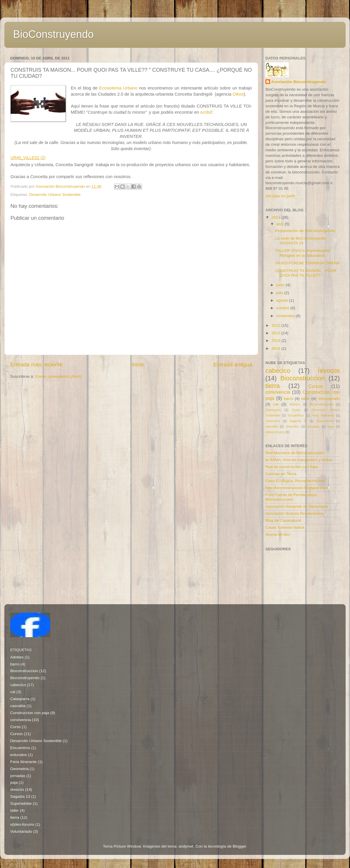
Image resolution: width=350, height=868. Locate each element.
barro (288, 399)
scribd (206, 112)
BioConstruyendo (53, 34)
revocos (329, 371)
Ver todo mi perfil (280, 196)
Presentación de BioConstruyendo (305, 231)
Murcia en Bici (278, 534)
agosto (283, 300)
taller (306, 399)
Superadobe (325, 421)
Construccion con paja (30, 713)
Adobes (295, 404)
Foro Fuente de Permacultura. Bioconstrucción (292, 497)
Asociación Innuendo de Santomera (297, 506)
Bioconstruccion (302, 378)
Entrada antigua (233, 364)
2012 (276, 325)
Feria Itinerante (323, 415)
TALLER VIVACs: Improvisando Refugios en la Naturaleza (303, 253)
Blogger (239, 846)
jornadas (313, 426)
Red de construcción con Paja (292, 467)
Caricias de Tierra (281, 474)
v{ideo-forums (275, 432)
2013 (276, 333)
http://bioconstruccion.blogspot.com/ (297, 488)
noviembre (286, 316)
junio (281, 285)
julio (280, 293)
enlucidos (293, 426)
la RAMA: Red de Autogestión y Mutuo (299, 460)
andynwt (186, 846)
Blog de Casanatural (283, 520)
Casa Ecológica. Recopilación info (295, 481)
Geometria (273, 421)
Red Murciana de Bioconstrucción (295, 453)
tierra (273, 386)
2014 (276, 341)
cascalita (272, 426)
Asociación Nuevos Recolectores (294, 513)
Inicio (138, 364)
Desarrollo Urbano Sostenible (55, 195)
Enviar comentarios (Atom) (59, 376)
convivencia (278, 392)
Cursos (316, 386)
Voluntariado (329, 399)
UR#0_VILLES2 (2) (28, 158)
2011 (276, 217)
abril (280, 224)
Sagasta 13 (298, 421)
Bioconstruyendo (321, 404)
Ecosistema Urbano (119, 88)
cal (276, 404)
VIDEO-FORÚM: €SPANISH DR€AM (307, 263)
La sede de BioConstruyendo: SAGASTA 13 (301, 241)
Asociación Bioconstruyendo (299, 82)
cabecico (278, 371)
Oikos (238, 94)
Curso (296, 410)
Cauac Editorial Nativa (285, 527)
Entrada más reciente (36, 364)
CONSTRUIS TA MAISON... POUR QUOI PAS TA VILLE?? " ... (306, 273)
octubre (283, 308)
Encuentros (296, 415)
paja (331, 426)
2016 (276, 348)
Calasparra (273, 410)
